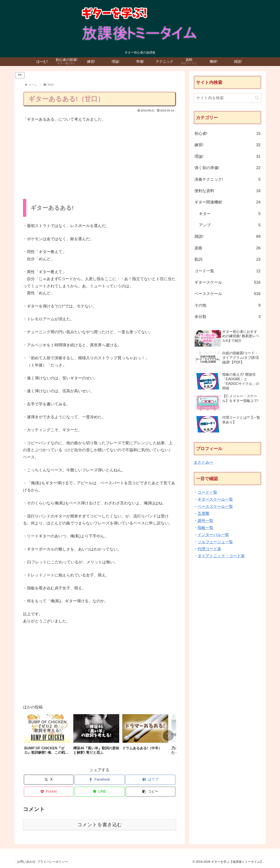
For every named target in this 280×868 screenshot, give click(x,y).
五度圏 (203, 514)
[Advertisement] (100, 160)
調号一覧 (205, 521)
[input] (227, 98)
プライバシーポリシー (57, 862)
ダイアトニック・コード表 (221, 556)
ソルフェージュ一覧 (215, 542)
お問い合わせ (28, 862)
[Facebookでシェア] (100, 780)
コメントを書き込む (100, 825)
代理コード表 (209, 549)
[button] (168, 736)
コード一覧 (207, 492)
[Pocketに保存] (49, 792)
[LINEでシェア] (100, 792)
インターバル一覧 (213, 535)
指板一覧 (205, 528)
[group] (47, 736)
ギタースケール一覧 (215, 499)
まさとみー (203, 462)
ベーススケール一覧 (215, 507)
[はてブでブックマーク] (150, 780)
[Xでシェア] (49, 780)
